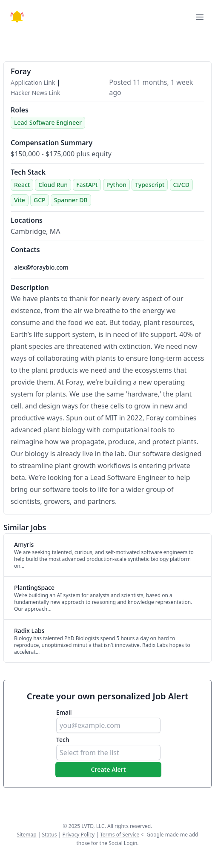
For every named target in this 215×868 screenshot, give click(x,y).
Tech (63, 740)
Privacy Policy (78, 835)
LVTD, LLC (93, 826)
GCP (40, 200)
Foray (21, 71)
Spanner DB (71, 200)
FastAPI (87, 185)
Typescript (150, 185)
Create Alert (109, 769)
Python (116, 185)
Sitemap (26, 835)
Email (64, 712)
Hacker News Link (35, 93)
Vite (20, 200)
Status (49, 835)
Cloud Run (53, 185)
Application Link (34, 82)
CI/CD (181, 185)
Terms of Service (120, 835)
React (22, 185)
